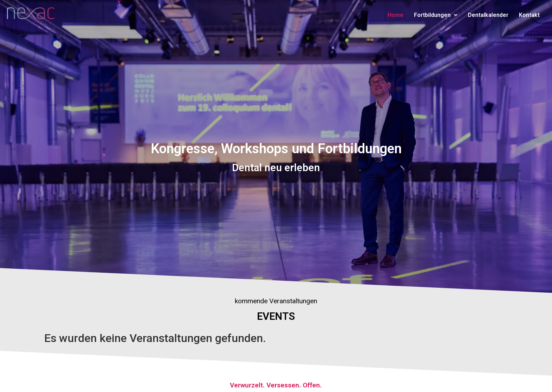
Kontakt (529, 15)
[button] (436, 15)
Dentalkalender (488, 15)
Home (396, 15)
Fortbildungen (436, 15)
